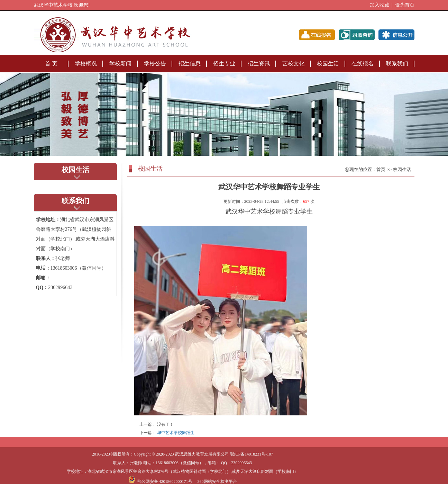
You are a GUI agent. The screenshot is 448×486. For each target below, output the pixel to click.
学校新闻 (120, 64)
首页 (381, 169)
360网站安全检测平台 (217, 481)
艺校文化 (293, 64)
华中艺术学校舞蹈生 (176, 433)
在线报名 (363, 64)
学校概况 (86, 64)
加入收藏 (380, 5)
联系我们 (397, 64)
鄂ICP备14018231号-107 (252, 454)
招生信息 (190, 64)
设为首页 (405, 5)
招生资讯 (259, 64)
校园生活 (328, 64)
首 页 (51, 64)
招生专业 (224, 64)
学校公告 (155, 64)
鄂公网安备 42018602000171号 (160, 481)
